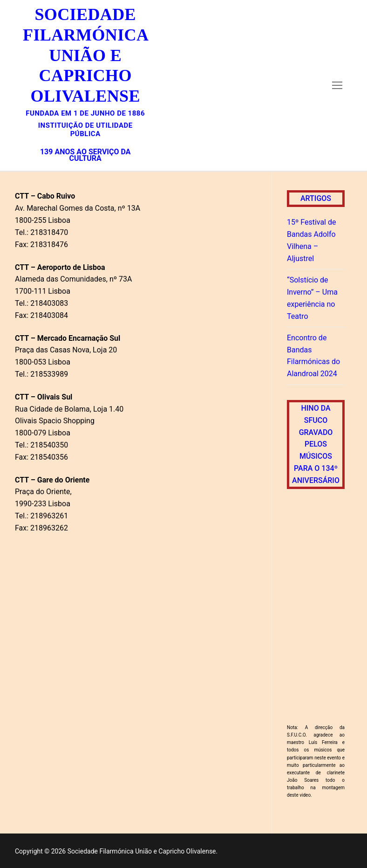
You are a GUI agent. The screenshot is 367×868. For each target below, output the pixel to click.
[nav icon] (337, 85)
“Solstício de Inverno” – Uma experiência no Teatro (312, 298)
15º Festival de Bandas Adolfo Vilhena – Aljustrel (311, 240)
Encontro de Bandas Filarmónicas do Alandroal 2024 (313, 356)
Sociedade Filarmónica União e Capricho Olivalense (85, 55)
